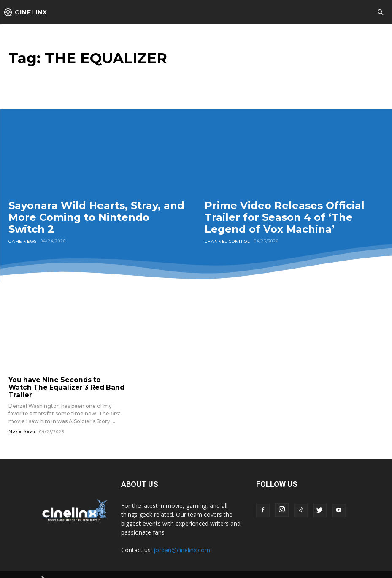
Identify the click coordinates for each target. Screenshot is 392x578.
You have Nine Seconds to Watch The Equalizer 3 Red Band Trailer (64, 383)
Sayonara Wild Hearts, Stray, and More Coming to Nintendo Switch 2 (96, 217)
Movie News (22, 423)
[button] (380, 13)
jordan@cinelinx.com (182, 541)
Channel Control (227, 241)
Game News (23, 241)
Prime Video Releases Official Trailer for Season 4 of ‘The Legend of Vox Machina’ (285, 217)
